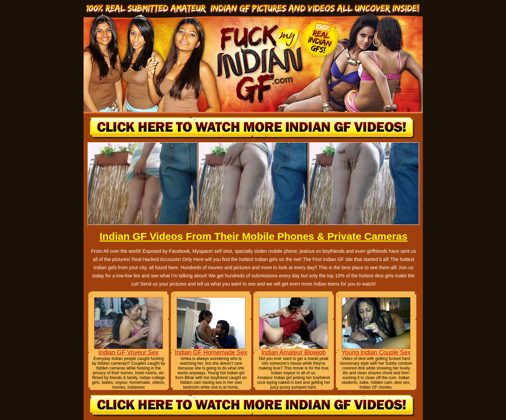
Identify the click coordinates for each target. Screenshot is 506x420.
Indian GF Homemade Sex (211, 352)
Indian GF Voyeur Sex (129, 352)
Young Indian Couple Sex (376, 352)
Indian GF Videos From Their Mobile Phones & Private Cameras (254, 236)
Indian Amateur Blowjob (293, 352)
